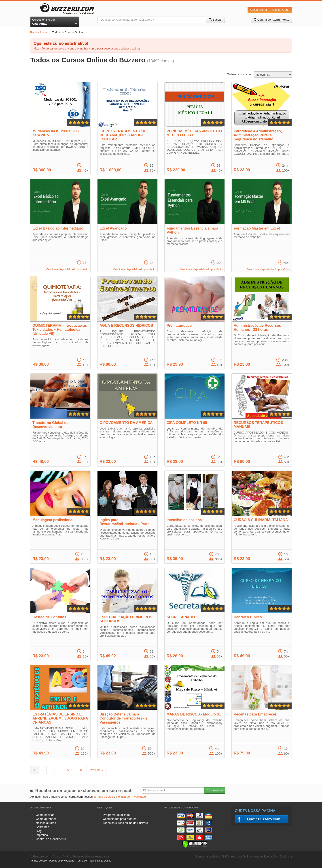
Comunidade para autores (120, 819)
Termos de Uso (103, 797)
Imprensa (42, 835)
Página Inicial (39, 32)
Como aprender (46, 819)
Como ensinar (45, 815)
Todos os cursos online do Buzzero (125, 823)
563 (81, 770)
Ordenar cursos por (239, 74)
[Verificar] (195, 844)
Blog (39, 831)
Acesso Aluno (281, 10)
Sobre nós (42, 827)
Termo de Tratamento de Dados (94, 861)
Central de (271, 20)
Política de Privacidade (131, 797)
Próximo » (96, 770)
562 (70, 770)
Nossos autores (46, 823)
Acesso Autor (259, 10)
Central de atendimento (51, 839)
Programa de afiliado (116, 815)
